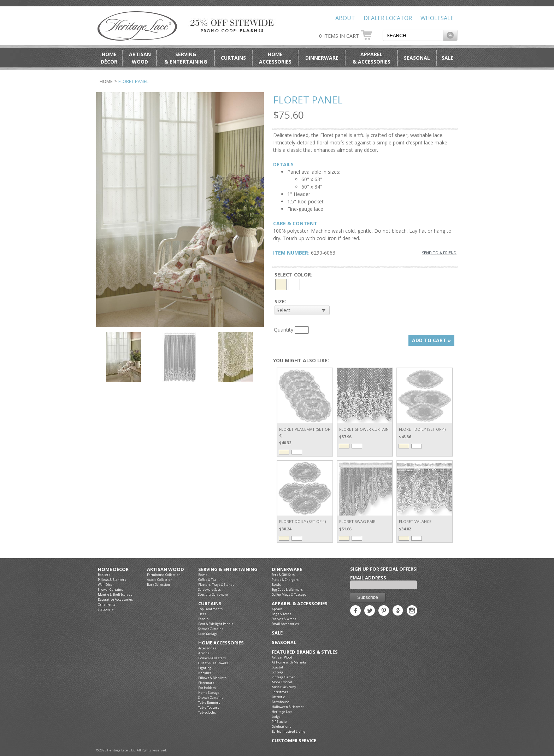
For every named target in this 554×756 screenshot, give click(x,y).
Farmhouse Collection (164, 575)
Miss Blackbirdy (284, 687)
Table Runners (209, 703)
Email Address (368, 578)
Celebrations (281, 727)
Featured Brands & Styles (305, 652)
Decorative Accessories (115, 599)
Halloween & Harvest (288, 707)
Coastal (277, 667)
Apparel (278, 609)
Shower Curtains (110, 590)
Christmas (280, 692)
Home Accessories (221, 643)
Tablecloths (207, 712)
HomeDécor (109, 58)
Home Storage (209, 693)
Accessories (207, 648)
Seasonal (417, 58)
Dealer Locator (388, 18)
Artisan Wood (166, 569)
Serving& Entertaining (186, 58)
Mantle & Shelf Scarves (115, 594)
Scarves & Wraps (284, 619)
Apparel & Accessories (300, 604)
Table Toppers (209, 707)
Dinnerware (322, 58)
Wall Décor (106, 585)
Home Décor (113, 569)
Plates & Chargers (285, 580)
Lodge (276, 717)
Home (106, 81)
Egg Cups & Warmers (287, 590)
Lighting (205, 668)
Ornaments (107, 604)
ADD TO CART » (431, 340)
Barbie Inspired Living (288, 731)
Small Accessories (285, 624)
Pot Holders (207, 688)
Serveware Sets (210, 590)
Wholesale (437, 18)
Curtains (233, 58)
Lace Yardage (208, 634)
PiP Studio (279, 722)
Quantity (284, 330)
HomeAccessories (275, 58)
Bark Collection (158, 585)
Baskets (104, 575)
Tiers (202, 614)
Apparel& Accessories (372, 58)
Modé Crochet (282, 682)
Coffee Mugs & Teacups (289, 594)
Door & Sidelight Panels (216, 624)
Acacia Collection (160, 580)
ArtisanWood (140, 58)
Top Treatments (210, 609)
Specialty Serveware (213, 594)
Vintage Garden (284, 677)
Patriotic (278, 697)
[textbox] (413, 35)
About (345, 18)
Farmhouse (281, 702)
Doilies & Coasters (212, 658)
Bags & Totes (281, 614)
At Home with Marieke (289, 662)
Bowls (203, 575)
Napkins (205, 673)
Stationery (106, 609)
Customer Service (294, 741)
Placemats (206, 683)
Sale (448, 58)
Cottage (278, 672)
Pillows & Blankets (112, 580)
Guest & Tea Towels (213, 663)
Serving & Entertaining (228, 569)
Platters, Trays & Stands (216, 585)
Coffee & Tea (207, 580)
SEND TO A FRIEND (439, 253)
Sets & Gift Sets (283, 575)
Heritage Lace (282, 712)
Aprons (204, 653)
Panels (203, 619)
